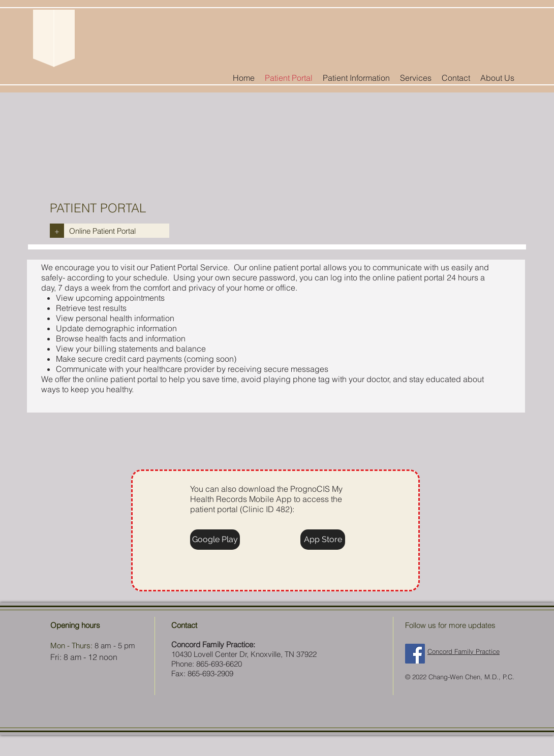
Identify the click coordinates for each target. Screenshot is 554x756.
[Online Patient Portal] (117, 231)
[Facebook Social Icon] (415, 654)
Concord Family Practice (464, 651)
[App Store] (323, 540)
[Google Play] (215, 540)
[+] (57, 231)
